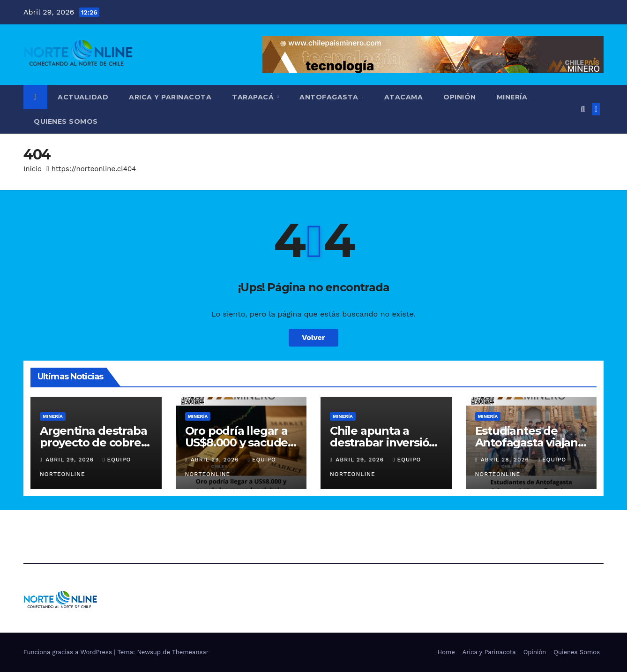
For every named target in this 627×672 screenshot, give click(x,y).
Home (446, 652)
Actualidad (83, 97)
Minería (512, 97)
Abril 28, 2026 (506, 460)
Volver (313, 337)
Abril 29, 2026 (71, 460)
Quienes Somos (66, 121)
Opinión (460, 97)
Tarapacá (254, 97)
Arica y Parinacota (170, 97)
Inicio (33, 169)
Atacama (404, 97)
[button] (583, 109)
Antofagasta (330, 97)
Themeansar (190, 652)
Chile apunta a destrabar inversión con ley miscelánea (383, 442)
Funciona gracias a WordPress (69, 652)
